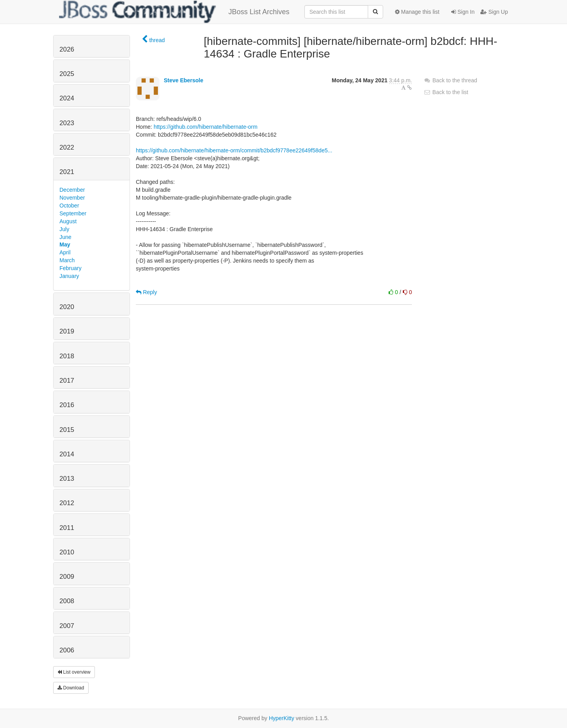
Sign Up (494, 12)
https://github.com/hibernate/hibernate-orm (206, 127)
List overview (74, 672)
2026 (67, 49)
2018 (67, 356)
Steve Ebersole (183, 80)
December (72, 190)
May (65, 245)
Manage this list (417, 12)
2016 (67, 405)
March (67, 260)
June (65, 237)
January (69, 276)
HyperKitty (282, 718)
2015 (67, 430)
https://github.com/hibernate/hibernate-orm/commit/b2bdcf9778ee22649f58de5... (234, 150)
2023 (67, 123)
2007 (67, 626)
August (68, 221)
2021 (67, 172)
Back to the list (446, 92)
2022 (67, 147)
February (70, 268)
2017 (67, 381)
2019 (67, 331)
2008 (67, 601)
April (65, 252)
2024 (67, 98)
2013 (67, 479)
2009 (67, 577)
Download (71, 688)
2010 (67, 552)
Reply (146, 292)
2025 (67, 74)
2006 (67, 650)
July (64, 229)
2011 (67, 528)
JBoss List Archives (174, 12)
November (72, 198)
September (73, 213)
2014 (67, 454)
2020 (67, 307)
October (69, 206)
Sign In (463, 12)
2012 (67, 503)
